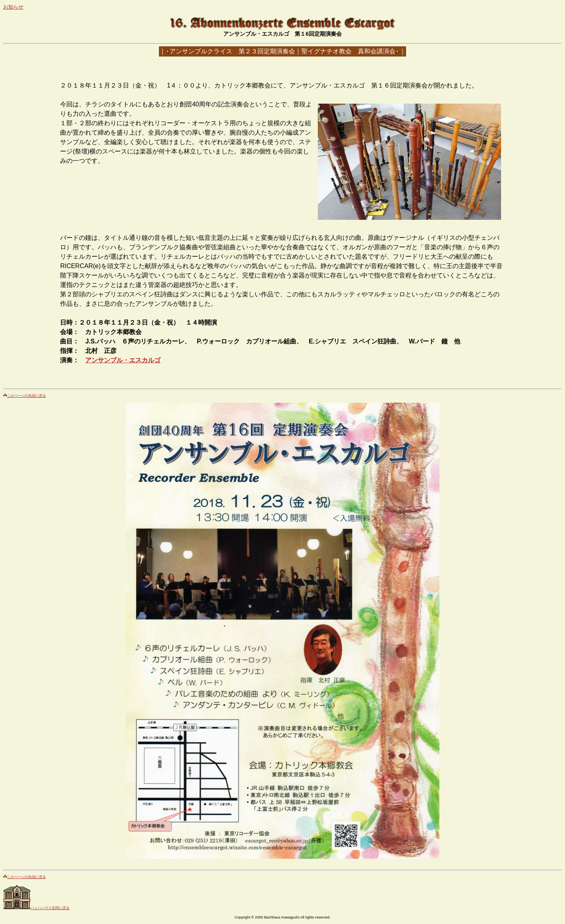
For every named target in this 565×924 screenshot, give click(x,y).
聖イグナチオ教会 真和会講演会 (348, 51)
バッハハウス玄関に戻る (36, 908)
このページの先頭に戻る (25, 396)
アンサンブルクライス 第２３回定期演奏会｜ (235, 51)
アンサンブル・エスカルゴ (123, 360)
